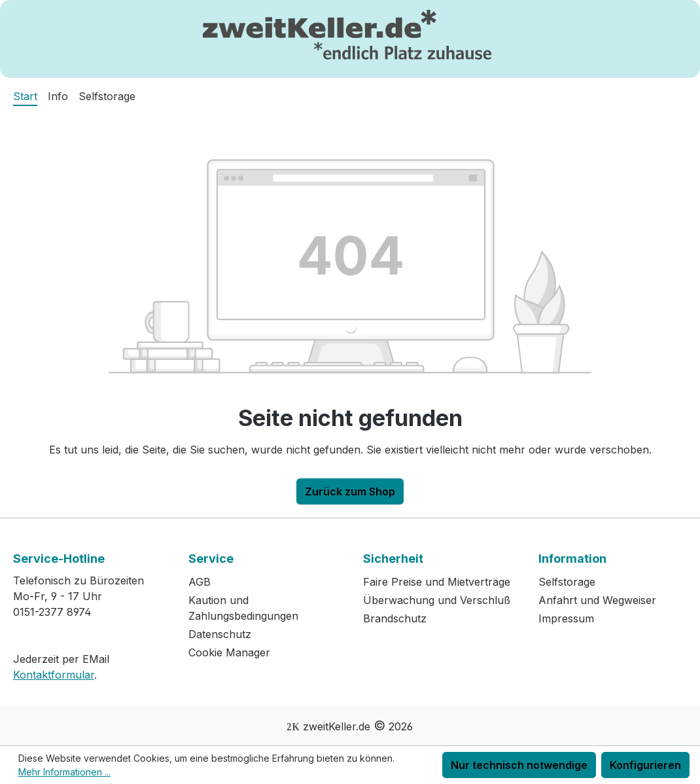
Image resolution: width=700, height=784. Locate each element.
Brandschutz (395, 618)
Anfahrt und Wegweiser (597, 600)
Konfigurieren (645, 765)
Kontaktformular (54, 675)
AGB (200, 582)
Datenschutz (220, 634)
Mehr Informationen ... (64, 772)
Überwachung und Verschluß (437, 600)
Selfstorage (567, 582)
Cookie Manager (229, 652)
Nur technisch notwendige (519, 765)
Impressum (566, 618)
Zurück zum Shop (350, 491)
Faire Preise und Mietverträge (437, 582)
